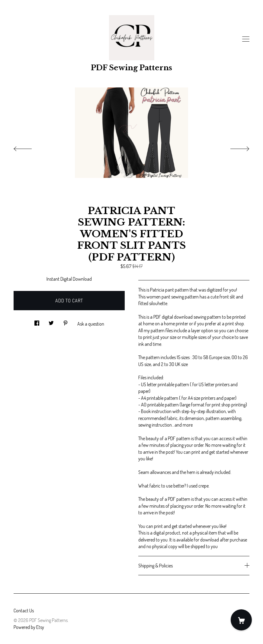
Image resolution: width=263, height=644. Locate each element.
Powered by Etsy (29, 627)
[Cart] (241, 620)
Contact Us (24, 611)
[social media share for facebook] (37, 321)
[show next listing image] (234, 147)
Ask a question (91, 324)
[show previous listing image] (29, 147)
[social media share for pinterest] (66, 321)
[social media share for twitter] (51, 321)
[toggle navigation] (246, 39)
